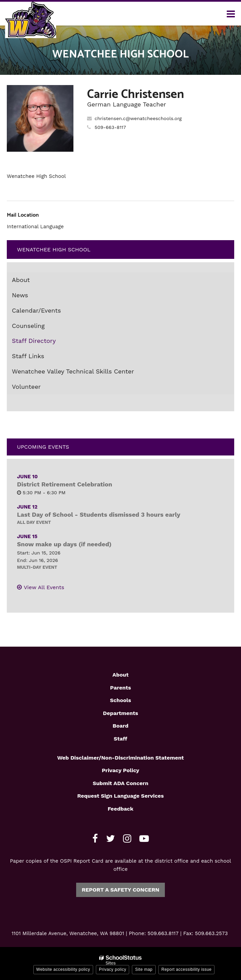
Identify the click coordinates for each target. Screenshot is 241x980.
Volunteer (26, 387)
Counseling (28, 326)
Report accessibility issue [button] (187, 969)
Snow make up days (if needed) (64, 544)
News (20, 295)
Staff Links (28, 356)
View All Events (44, 587)
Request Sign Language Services (121, 796)
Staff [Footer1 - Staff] (121, 739)
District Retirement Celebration (65, 484)
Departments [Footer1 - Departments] (121, 713)
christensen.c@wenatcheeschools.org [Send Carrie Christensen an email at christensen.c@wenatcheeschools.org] (138, 118)
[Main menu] (231, 14)
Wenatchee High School (54, 250)
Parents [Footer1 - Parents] (121, 688)
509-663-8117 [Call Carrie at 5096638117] (110, 127)
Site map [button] (144, 969)
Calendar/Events (36, 310)
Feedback (121, 809)
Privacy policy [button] (113, 969)
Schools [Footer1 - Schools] (120, 700)
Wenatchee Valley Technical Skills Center (73, 371)
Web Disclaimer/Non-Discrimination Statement (121, 758)
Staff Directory (34, 341)
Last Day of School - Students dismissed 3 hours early (99, 514)
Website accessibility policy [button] (63, 969)
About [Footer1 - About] (121, 675)
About (21, 280)
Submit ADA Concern (121, 783)
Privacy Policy (120, 770)
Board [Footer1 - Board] (121, 726)
